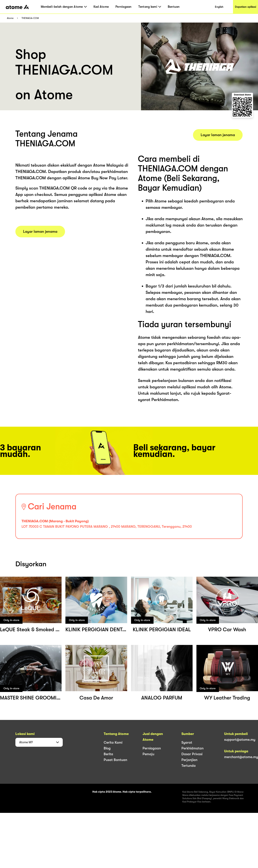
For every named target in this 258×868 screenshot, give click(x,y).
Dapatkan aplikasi (245, 7)
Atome (10, 18)
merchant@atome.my (241, 757)
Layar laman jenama (40, 232)
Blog (107, 748)
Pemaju (148, 754)
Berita (108, 754)
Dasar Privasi (192, 754)
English (219, 7)
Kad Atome (101, 7)
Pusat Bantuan (115, 760)
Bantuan (174, 7)
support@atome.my (240, 740)
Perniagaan (124, 7)
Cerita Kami (113, 742)
